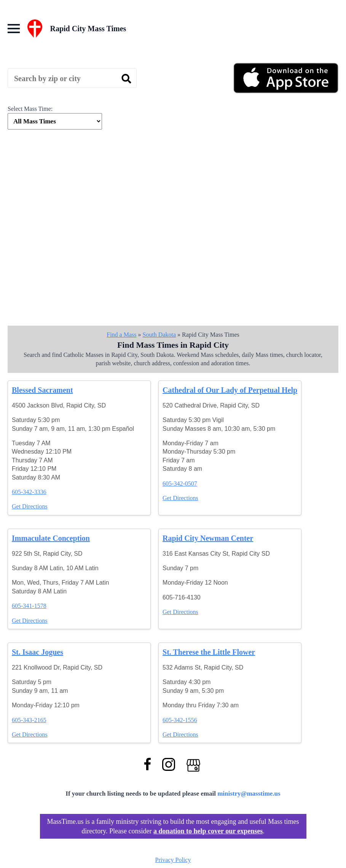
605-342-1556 (180, 720)
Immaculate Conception (51, 538)
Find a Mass (121, 335)
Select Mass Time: (30, 109)
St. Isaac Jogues (37, 652)
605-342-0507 (180, 484)
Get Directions (30, 506)
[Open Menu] (14, 29)
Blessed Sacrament (42, 390)
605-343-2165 (29, 720)
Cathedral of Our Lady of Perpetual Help (230, 390)
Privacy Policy (173, 860)
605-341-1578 (29, 606)
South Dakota (159, 335)
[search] (126, 78)
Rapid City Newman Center (208, 538)
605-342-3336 (29, 492)
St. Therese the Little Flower (209, 652)
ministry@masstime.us (249, 794)
